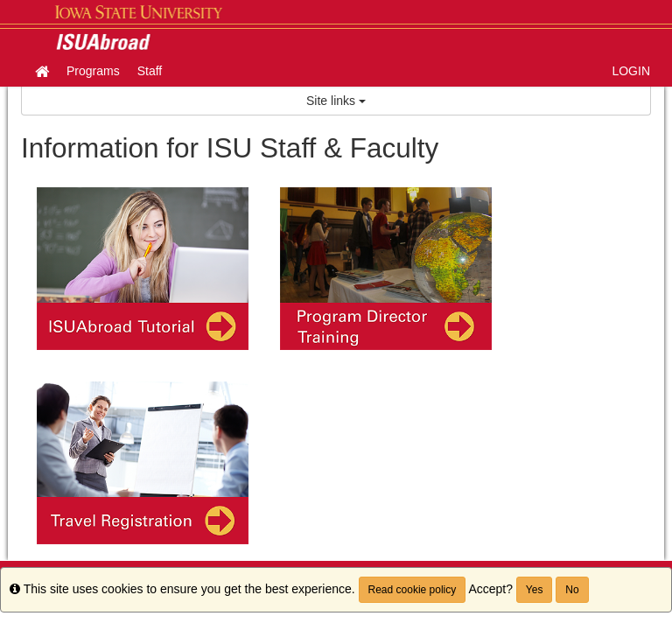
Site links (336, 101)
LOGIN (631, 71)
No (572, 590)
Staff (150, 71)
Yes (535, 590)
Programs (93, 71)
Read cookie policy (413, 590)
